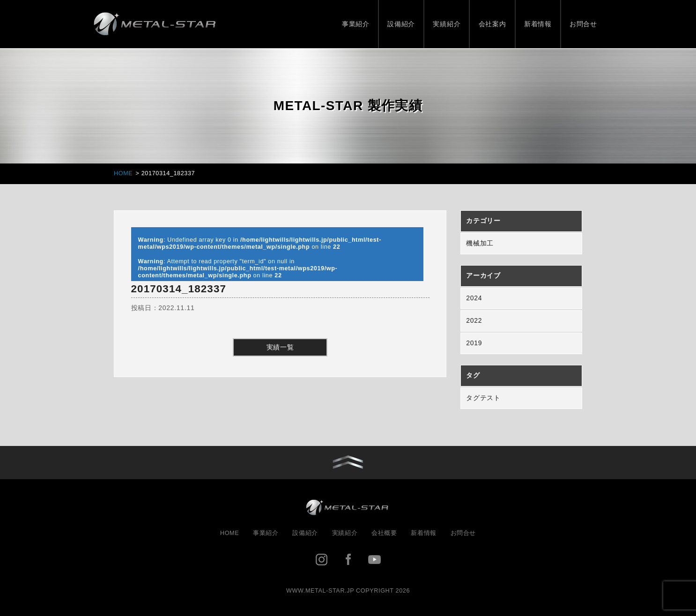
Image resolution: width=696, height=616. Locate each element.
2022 (474, 320)
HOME (230, 533)
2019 (474, 343)
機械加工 (480, 243)
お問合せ (583, 24)
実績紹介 (447, 24)
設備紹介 (401, 24)
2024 (474, 298)
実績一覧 (280, 347)
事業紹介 (356, 24)
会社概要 (384, 533)
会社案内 (492, 24)
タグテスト (483, 398)
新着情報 (538, 24)
